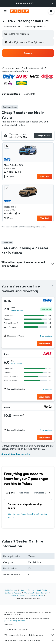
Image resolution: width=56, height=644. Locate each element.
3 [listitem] (11, 213)
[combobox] (12, 27)
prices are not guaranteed (15, 621)
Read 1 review (17, 364)
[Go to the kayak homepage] (19, 11)
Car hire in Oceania (18, 596)
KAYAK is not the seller (29, 630)
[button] (53, 3)
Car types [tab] (24, 493)
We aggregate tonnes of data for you (29, 635)
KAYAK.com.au (11, 590)
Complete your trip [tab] (44, 493)
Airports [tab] (10, 493)
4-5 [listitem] (18, 172)
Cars (22, 590)
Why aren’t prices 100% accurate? (29, 640)
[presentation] (53, 286)
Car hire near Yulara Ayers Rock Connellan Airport (27, 516)
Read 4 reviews (17, 310)
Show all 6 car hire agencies (16, 454)
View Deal (45, 176)
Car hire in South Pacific (37, 590)
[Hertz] (48, 407)
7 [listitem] (6, 172)
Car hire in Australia (13, 593)
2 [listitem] (11, 172)
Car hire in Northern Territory (36, 593)
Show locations (46, 336)
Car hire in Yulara (36, 596)
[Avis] (48, 354)
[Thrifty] (48, 301)
